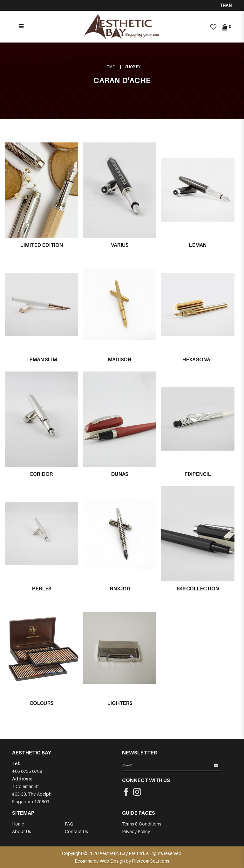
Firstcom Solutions (151, 861)
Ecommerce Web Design (100, 861)
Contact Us (76, 831)
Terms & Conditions (142, 824)
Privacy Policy (136, 831)
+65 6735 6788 (27, 771)
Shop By (133, 67)
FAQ (69, 824)
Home (109, 67)
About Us (22, 831)
